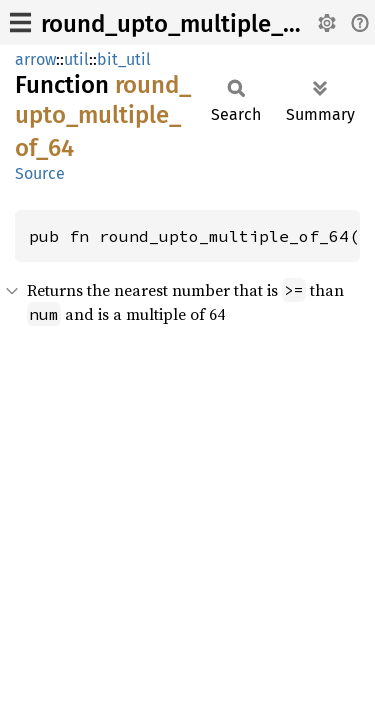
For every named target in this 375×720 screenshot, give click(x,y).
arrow (35, 59)
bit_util (124, 59)
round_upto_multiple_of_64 (191, 24)
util (76, 59)
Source (40, 173)
